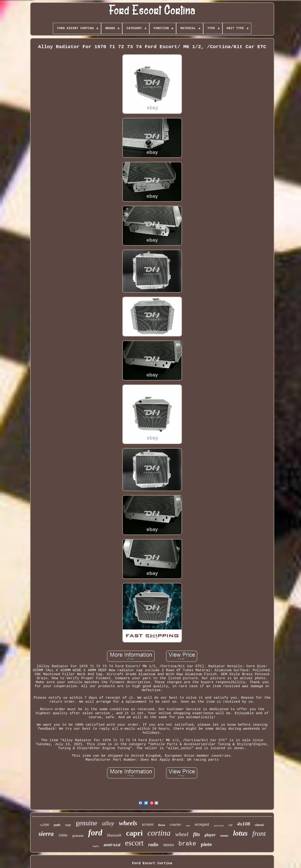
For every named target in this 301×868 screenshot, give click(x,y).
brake (187, 844)
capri (134, 833)
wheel (182, 834)
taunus (224, 836)
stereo (168, 845)
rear (68, 825)
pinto (206, 844)
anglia (96, 846)
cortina (159, 833)
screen (148, 824)
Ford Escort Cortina (152, 863)
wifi (230, 825)
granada (78, 836)
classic (259, 825)
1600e (63, 835)
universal (219, 825)
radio (153, 845)
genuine (87, 823)
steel (188, 826)
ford (95, 833)
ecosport (202, 824)
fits (196, 834)
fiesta (162, 825)
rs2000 (45, 825)
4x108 (244, 824)
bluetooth (114, 835)
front (259, 833)
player (210, 835)
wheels (128, 823)
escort (134, 843)
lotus (240, 833)
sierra (46, 834)
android (112, 845)
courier (175, 824)
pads (57, 825)
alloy (108, 823)
